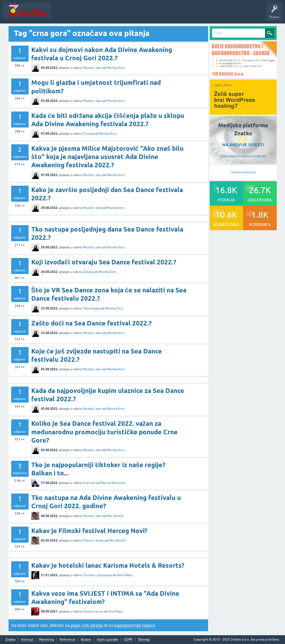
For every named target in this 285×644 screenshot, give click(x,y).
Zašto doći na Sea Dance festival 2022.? (92, 323)
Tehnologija (91, 308)
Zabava (88, 272)
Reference (67, 640)
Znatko (10, 640)
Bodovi (86, 640)
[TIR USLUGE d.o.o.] (243, 76)
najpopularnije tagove (135, 625)
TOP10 (172, 14)
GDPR (128, 640)
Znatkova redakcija (252, 156)
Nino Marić (125, 575)
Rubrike (105, 14)
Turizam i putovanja (97, 575)
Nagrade (188, 14)
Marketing (46, 640)
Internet (89, 483)
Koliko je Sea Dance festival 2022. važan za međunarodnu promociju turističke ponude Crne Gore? (104, 432)
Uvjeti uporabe (108, 640)
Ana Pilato (116, 611)
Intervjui (27, 640)
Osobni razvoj (93, 611)
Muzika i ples (92, 68)
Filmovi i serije (93, 540)
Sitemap (144, 640)
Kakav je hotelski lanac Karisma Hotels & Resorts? (108, 565)
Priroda (88, 134)
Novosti (60, 14)
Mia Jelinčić (115, 516)
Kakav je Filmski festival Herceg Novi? (89, 531)
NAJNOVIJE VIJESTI (243, 145)
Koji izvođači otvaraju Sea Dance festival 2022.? (104, 262)
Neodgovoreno (82, 14)
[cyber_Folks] (243, 113)
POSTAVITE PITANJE (132, 14)
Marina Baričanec (113, 483)
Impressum (228, 156)
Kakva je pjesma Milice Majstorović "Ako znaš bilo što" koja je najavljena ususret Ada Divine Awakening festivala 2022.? (108, 157)
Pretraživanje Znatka (243, 172)
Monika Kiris (116, 68)
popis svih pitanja (87, 625)
